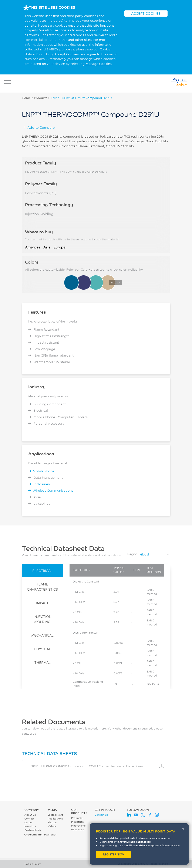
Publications (55, 819)
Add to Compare (41, 127)
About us (30, 815)
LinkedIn (129, 815)
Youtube (136, 815)
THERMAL (43, 662)
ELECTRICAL (42, 570)
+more (116, 282)
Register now (113, 854)
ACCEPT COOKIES (146, 13)
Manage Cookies (99, 64)
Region (132, 554)
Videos (52, 826)
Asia (47, 247)
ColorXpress (90, 270)
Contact (29, 819)
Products (41, 98)
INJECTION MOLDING (43, 619)
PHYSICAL (43, 649)
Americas (33, 247)
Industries (78, 822)
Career (29, 822)
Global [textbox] (144, 554)
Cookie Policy (33, 864)
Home (26, 98)
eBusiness (78, 829)
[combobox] (154, 554)
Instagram (157, 815)
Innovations (78, 826)
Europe (59, 247)
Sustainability (33, 830)
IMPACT (42, 603)
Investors (30, 826)
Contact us (101, 815)
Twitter (143, 815)
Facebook (150, 815)
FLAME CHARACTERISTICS (42, 587)
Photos (52, 822)
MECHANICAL (42, 635)
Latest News (55, 815)
